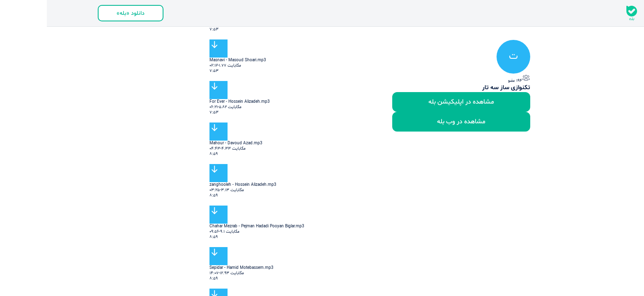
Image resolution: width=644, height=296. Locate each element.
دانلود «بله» (84, 13)
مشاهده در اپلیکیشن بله (414, 102)
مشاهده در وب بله (414, 122)
